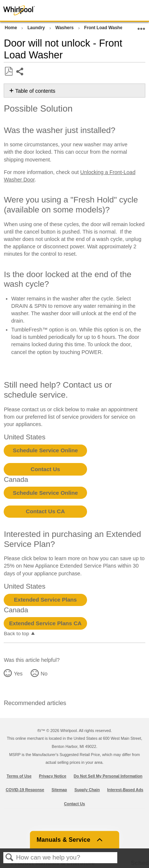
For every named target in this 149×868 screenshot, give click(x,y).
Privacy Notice (52, 776)
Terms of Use (19, 776)
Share (20, 72)
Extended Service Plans (45, 600)
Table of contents (35, 91)
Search (10, 858)
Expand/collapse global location (141, 26)
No (44, 674)
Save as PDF (8, 72)
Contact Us (45, 469)
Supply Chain (87, 790)
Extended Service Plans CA (46, 623)
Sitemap (59, 790)
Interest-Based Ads (125, 790)
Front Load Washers (106, 28)
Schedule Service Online (45, 450)
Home (12, 28)
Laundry (37, 28)
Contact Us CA (45, 511)
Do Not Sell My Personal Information (108, 776)
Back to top (16, 634)
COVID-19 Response (25, 790)
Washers (65, 28)
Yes (18, 674)
